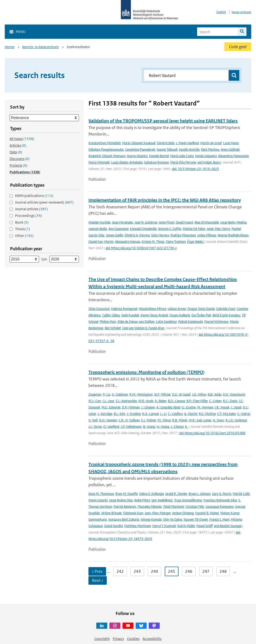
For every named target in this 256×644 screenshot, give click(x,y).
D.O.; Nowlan (108, 420)
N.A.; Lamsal (150, 414)
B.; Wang (149, 427)
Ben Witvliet (113, 328)
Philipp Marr (108, 322)
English (221, 12)
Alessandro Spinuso (128, 242)
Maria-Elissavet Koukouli (139, 143)
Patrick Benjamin (125, 507)
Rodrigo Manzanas (183, 235)
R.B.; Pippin (180, 420)
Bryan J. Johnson (200, 494)
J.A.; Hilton (199, 394)
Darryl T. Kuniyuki (164, 526)
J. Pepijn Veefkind (187, 143)
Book (22, 222)
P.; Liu (107, 394)
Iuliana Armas (177, 309)
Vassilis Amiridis (189, 149)
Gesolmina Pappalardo (140, 149)
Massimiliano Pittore (152, 309)
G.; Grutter (189, 407)
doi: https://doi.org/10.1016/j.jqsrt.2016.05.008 (212, 433)
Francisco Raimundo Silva (220, 500)
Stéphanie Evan (133, 513)
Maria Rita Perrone (183, 162)
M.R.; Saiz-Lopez (200, 420)
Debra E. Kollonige (151, 494)
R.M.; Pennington (141, 394)
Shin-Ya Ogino (173, 519)
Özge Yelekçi (196, 242)
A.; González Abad (168, 407)
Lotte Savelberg (166, 322)
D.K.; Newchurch (234, 394)
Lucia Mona (231, 143)
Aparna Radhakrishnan (233, 235)
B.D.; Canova (176, 401)
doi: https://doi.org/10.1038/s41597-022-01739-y (141, 248)
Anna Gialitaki (230, 149)
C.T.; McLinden (226, 414)
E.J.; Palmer (149, 420)
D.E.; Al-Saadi (181, 394)
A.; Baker (161, 401)
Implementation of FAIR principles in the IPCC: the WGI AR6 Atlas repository (165, 200)
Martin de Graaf (211, 143)
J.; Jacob (236, 407)
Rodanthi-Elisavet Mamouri (107, 156)
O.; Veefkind (111, 427)
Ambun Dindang (183, 513)
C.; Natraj (244, 414)
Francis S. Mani (219, 519)
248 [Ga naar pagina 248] (223, 571)
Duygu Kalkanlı (180, 315)
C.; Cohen (215, 401)
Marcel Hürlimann (216, 322)
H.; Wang (163, 427)
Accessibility (152, 639)
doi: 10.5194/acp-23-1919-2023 (195, 169)
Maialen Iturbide (99, 222)
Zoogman (95, 394)
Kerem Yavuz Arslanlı (154, 315)
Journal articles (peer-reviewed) (44, 202)
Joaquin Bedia (98, 229)
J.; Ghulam (148, 407)
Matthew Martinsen (138, 526)
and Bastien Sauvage (228, 526)
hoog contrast (241, 12)
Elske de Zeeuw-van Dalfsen (136, 322)
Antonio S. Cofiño (170, 229)
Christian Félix (195, 507)
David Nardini (113, 526)
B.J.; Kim (119, 414)
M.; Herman (205, 407)
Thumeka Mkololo (150, 507)
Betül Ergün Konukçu (226, 315)
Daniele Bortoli (159, 156)
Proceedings (28, 216)
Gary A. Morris (222, 494)
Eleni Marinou (210, 149)
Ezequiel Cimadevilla (143, 229)
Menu (21, 32)
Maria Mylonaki (99, 162)
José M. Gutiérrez (146, 222)
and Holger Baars (209, 162)
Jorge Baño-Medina (233, 222)
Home (10, 47)
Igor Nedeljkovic (162, 500)
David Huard (184, 222)
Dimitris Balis (166, 143)
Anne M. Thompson (101, 494)
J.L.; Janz (108, 401)
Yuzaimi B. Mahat (207, 513)
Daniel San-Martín (101, 242)
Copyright (102, 639)
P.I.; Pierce (164, 420)
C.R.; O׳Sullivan (129, 420)
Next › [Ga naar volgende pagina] (98, 580)
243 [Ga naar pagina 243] (137, 571)
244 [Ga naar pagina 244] (154, 571)
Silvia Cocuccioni (99, 309)
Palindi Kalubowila (190, 322)
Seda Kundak (130, 315)
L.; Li (163, 414)
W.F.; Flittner (162, 394)
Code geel (238, 47)
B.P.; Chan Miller (197, 401)
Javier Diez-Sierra (218, 229)
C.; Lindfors (175, 414)
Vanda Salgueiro (206, 156)
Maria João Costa (182, 156)
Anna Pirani (166, 222)
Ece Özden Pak (201, 315)
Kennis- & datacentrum (40, 47)
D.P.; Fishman (131, 407)
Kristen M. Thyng (153, 242)
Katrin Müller (186, 526)
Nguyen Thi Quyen (196, 519)
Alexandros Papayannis (233, 156)
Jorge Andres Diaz (121, 500)
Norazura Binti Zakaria (124, 519)
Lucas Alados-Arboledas (127, 162)
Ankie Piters (142, 500)
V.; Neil (93, 420)
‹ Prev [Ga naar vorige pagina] (97, 571)
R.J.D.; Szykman (236, 420)
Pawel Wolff (205, 526)
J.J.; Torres (95, 427)
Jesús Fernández (122, 222)
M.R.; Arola (146, 401)
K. (186, 427)
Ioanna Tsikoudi (167, 149)
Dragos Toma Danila (201, 309)
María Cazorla (98, 500)
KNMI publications (34, 196)
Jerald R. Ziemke (176, 494)
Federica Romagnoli (124, 309)
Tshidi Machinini (174, 507)
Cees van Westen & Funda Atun (143, 328)
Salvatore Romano (156, 162)
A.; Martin (191, 414)
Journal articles (31, 209)
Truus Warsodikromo (188, 500)
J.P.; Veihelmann (131, 427)
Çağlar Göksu (111, 315)
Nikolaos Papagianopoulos (106, 149)
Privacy (118, 639)
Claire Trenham (176, 242)
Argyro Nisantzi (137, 156)
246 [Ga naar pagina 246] (189, 571)
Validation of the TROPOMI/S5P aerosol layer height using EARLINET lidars (163, 121)
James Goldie (114, 235)
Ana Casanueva (118, 229)
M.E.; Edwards (111, 407)
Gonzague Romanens (220, 507)
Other (24, 236)
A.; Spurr (218, 420)
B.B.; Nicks (215, 394)
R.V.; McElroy (207, 414)
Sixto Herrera (160, 235)
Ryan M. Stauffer (127, 494)
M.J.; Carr (95, 401)
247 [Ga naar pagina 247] (206, 571)
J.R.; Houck (222, 407)
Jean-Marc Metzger (158, 513)
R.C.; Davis (230, 401)
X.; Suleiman (120, 394)
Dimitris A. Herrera (137, 235)
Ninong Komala (151, 519)
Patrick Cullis (241, 494)
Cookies (133, 639)
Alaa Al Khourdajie (207, 222)
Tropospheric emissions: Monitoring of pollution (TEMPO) (146, 372)
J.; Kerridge (105, 414)
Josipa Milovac (207, 235)
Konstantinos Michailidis (105, 143)
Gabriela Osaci (226, 309)
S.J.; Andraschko (126, 401)
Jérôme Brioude (111, 513)
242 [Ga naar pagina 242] (120, 571)
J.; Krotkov (134, 414)
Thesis (23, 229)
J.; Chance (177, 427)
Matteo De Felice (194, 229)
